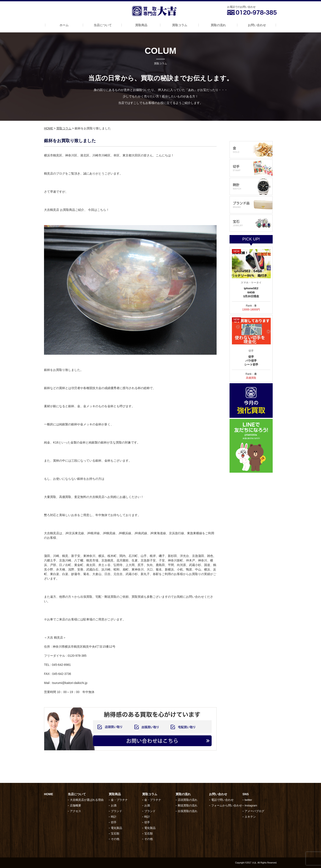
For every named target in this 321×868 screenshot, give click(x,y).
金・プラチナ (119, 800)
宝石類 (115, 834)
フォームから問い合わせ (227, 805)
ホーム (64, 25)
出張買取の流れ (188, 811)
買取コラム (180, 25)
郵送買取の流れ (188, 805)
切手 (114, 822)
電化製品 (116, 828)
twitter (248, 800)
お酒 (114, 805)
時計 (114, 817)
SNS (246, 794)
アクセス (76, 811)
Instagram (251, 805)
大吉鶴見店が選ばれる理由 (87, 800)
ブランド (116, 811)
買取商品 (141, 25)
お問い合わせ (257, 25)
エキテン (250, 817)
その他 (115, 839)
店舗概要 (76, 805)
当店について (103, 25)
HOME (49, 128)
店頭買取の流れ (188, 800)
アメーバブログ (254, 811)
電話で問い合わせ (222, 800)
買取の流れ (218, 25)
